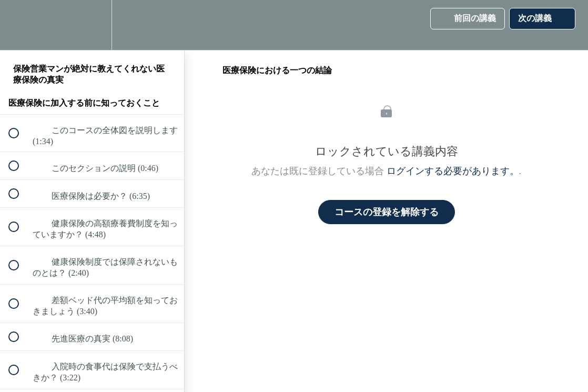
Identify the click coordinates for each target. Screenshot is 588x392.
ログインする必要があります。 (453, 171)
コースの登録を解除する (387, 212)
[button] (19, 25)
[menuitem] (92, 25)
